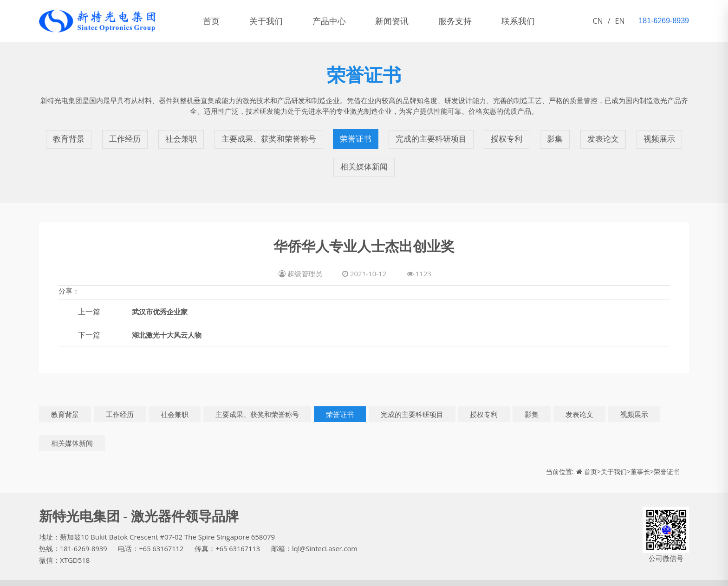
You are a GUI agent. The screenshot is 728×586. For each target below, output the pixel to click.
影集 (558, 136)
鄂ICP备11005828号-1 (117, 576)
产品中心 (336, 21)
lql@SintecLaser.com (329, 535)
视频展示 (661, 136)
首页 (213, 21)
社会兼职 (179, 136)
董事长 (640, 458)
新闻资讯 (402, 21)
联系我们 (534, 21)
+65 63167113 (240, 535)
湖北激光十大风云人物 (169, 321)
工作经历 (123, 136)
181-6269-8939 (84, 535)
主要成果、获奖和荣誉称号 (268, 136)
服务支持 (468, 21)
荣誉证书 (357, 136)
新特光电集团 (60, 576)
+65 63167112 (163, 535)
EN (620, 21)
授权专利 (510, 136)
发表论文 (605, 136)
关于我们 (270, 21)
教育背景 (67, 136)
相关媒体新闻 (364, 156)
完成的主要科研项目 (434, 136)
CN (598, 21)
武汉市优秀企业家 (162, 298)
